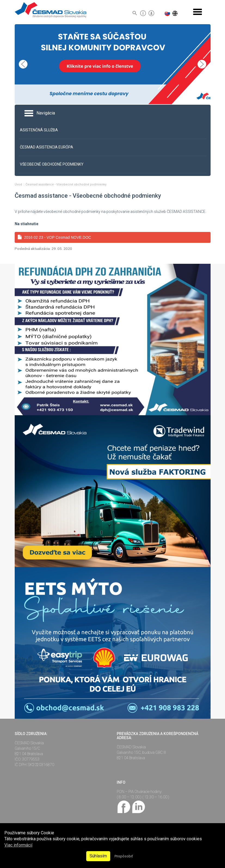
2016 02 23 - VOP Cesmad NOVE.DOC (54, 237)
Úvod (19, 185)
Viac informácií (18, 845)
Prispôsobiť (124, 856)
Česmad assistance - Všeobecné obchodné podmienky (66, 185)
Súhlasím (98, 856)
